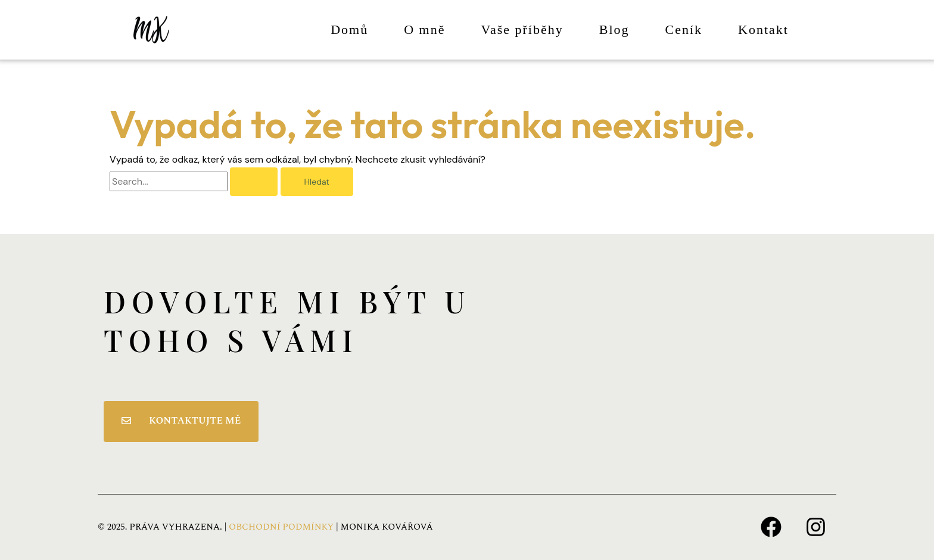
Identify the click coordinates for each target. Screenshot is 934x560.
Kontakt (763, 29)
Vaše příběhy (522, 29)
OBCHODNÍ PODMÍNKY (281, 527)
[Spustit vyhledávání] (254, 182)
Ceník (684, 29)
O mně (424, 29)
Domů (349, 29)
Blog (614, 29)
